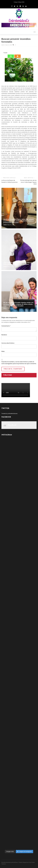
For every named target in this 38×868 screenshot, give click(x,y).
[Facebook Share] (2, 53)
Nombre (4, 335)
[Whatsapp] (11, 55)
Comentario (6, 326)
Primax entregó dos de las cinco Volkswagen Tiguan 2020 (28, 182)
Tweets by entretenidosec (9, 414)
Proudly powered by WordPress (10, 862)
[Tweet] (3, 53)
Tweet (5, 53)
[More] (18, 55)
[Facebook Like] (2, 53)
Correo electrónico (8, 343)
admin (3, 45)
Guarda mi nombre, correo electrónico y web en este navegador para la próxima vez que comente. (19, 363)
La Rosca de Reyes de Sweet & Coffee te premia (9, 181)
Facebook (12, 425)
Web (3, 351)
